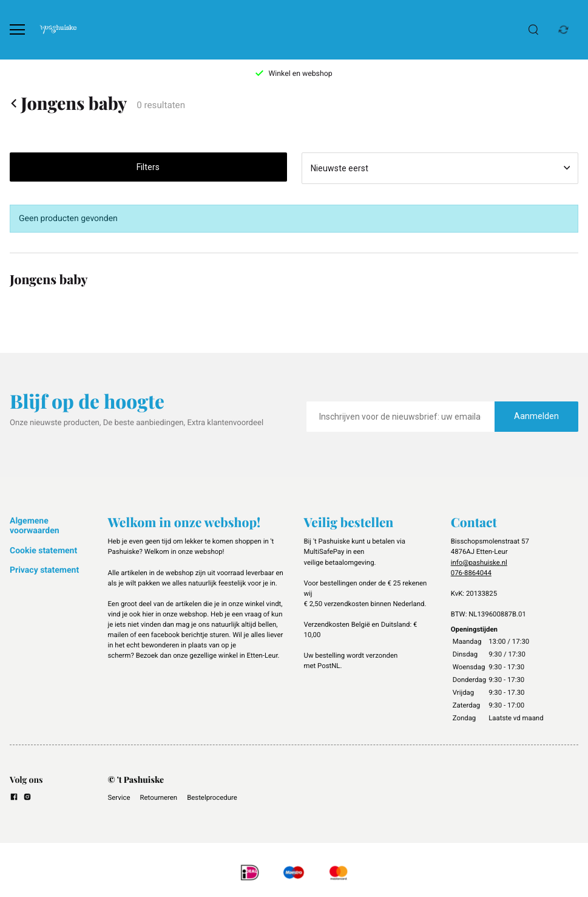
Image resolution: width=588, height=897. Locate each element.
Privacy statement (44, 570)
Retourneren (159, 797)
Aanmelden (536, 416)
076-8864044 (471, 573)
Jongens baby (68, 104)
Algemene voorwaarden (35, 526)
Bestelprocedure (212, 797)
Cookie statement (43, 551)
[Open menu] (17, 29)
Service (119, 797)
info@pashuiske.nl (479, 562)
